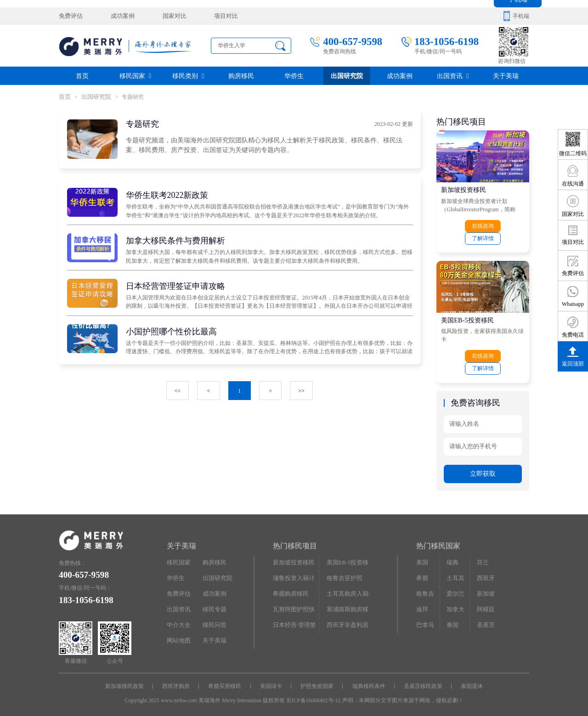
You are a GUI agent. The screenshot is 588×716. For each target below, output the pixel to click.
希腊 (422, 575)
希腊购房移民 (289, 590)
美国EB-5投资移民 (467, 319)
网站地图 (178, 636)
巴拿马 (424, 621)
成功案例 (119, 16)
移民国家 (135, 76)
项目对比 (218, 16)
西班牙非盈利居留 (349, 621)
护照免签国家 (317, 683)
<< (178, 390)
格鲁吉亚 (427, 590)
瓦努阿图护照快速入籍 (295, 608)
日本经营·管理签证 (296, 621)
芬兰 (482, 560)
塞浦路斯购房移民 (349, 605)
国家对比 (169, 16)
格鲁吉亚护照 (343, 575)
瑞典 (452, 560)
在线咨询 (483, 226)
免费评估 (70, 16)
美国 (422, 560)
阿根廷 (485, 605)
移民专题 (214, 605)
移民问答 (214, 621)
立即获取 (483, 471)
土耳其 (455, 575)
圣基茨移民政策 (421, 683)
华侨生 (294, 76)
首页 (82, 76)
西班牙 (485, 575)
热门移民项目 (295, 543)
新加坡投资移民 (464, 189)
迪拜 (422, 605)
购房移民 (241, 76)
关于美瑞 (506, 76)
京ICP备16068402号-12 (314, 697)
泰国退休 (469, 683)
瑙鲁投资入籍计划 (295, 575)
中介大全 (178, 621)
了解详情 (483, 237)
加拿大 (455, 605)
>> (301, 390)
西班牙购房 (178, 683)
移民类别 (188, 76)
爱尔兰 (455, 590)
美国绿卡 (271, 683)
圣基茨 (485, 621)
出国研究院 (347, 76)
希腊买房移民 (226, 683)
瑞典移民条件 (367, 683)
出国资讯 (453, 76)
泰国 (452, 621)
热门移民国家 (438, 543)
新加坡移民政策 (127, 683)
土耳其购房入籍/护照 (349, 592)
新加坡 (485, 590)
